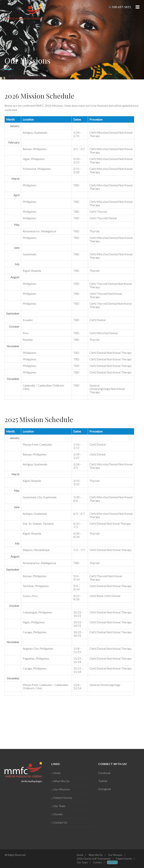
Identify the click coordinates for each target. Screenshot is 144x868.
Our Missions (62, 789)
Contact (97, 862)
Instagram (105, 789)
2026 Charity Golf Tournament (94, 859)
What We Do (61, 781)
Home (57, 773)
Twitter (103, 781)
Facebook (104, 773)
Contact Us (60, 822)
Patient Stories (63, 798)
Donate (58, 814)
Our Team (59, 806)
